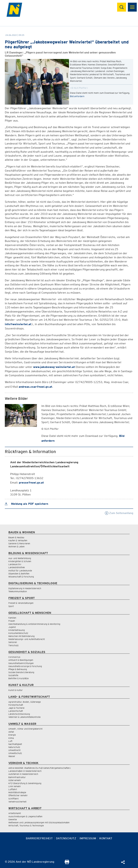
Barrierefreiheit (39, 838)
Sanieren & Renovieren (19, 543)
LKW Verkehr (15, 786)
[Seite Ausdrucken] (67, 863)
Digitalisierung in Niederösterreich (25, 588)
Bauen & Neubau (16, 537)
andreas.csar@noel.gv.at (35, 387)
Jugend (12, 627)
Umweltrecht (14, 750)
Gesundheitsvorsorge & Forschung (25, 666)
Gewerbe (13, 819)
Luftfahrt (13, 789)
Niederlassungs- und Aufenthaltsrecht (27, 639)
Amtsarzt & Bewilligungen (21, 660)
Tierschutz (13, 645)
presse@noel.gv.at (31, 483)
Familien (12, 618)
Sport (11, 606)
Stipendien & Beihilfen (19, 574)
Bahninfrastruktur (17, 777)
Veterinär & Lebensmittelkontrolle (24, 717)
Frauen (12, 621)
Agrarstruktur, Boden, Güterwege (25, 702)
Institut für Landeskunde (20, 571)
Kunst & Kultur (16, 690)
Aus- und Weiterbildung (20, 558)
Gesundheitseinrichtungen (21, 663)
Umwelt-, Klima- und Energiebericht (25, 729)
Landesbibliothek (17, 567)
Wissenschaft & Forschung (21, 577)
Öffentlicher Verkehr (18, 795)
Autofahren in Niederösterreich (23, 774)
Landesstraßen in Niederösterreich (25, 771)
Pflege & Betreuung (18, 669)
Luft (10, 741)
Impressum (88, 838)
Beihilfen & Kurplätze (18, 678)
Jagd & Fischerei (16, 708)
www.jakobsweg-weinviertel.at (54, 367)
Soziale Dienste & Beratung (21, 672)
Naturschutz (14, 747)
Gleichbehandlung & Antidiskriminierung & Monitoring (34, 624)
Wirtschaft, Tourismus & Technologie (26, 826)
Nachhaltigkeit (15, 744)
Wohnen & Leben (16, 547)
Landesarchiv (15, 564)
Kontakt (106, 838)
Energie (12, 735)
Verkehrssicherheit (17, 802)
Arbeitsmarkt (15, 813)
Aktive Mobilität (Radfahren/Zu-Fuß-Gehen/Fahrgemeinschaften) (40, 768)
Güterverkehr (15, 780)
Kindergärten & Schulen (20, 561)
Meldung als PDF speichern (26, 504)
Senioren (13, 642)
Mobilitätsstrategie (17, 792)
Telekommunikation (18, 591)
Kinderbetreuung (17, 630)
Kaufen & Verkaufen (18, 540)
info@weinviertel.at (18, 324)
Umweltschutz (15, 753)
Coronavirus (14, 657)
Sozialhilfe (13, 675)
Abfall (11, 732)
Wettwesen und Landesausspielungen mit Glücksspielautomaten (39, 822)
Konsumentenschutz (18, 633)
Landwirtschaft (16, 711)
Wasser (12, 756)
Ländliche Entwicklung (19, 714)
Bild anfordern (77, 96)
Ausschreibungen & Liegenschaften (25, 816)
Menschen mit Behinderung (21, 636)
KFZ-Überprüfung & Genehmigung (25, 783)
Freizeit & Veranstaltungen (21, 603)
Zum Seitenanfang (119, 513)
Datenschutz (66, 838)
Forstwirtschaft (16, 705)
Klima (11, 738)
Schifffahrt (13, 799)
